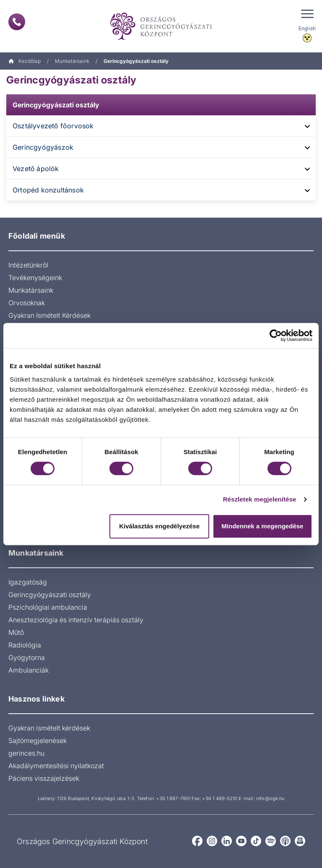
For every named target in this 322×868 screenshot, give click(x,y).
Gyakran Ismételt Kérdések (49, 315)
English (307, 28)
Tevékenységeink (35, 278)
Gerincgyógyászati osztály (56, 105)
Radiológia (25, 645)
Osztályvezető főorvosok (53, 126)
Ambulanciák (29, 670)
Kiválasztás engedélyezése (159, 526)
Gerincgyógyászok (43, 147)
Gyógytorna (27, 657)
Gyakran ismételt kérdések (49, 728)
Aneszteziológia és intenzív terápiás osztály (76, 620)
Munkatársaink (72, 61)
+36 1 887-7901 (173, 798)
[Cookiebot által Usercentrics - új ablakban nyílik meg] (276, 335)
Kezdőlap (25, 61)
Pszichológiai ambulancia (48, 607)
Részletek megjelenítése (260, 499)
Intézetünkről (28, 265)
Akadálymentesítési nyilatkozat (56, 766)
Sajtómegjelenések (38, 741)
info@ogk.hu (270, 798)
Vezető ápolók (36, 169)
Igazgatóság (28, 582)
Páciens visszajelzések (44, 778)
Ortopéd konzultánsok (48, 190)
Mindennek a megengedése (262, 526)
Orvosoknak (27, 303)
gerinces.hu (26, 753)
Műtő (16, 632)
